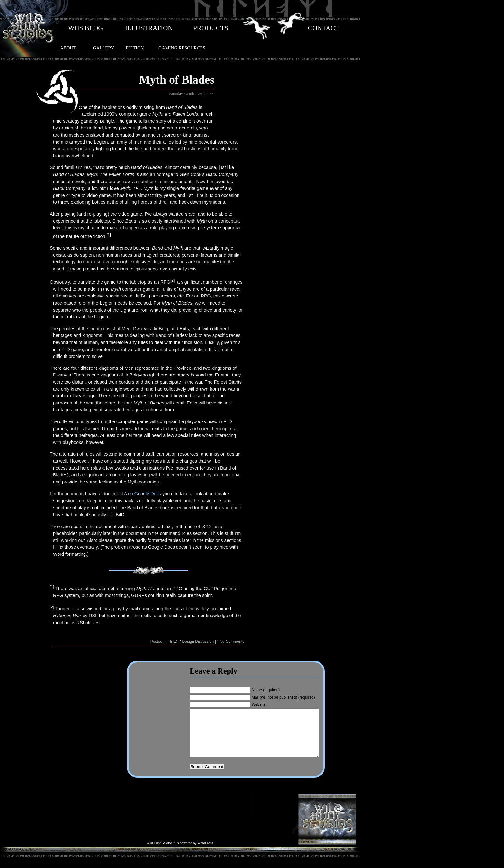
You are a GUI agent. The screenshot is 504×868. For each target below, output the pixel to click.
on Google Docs (144, 494)
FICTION (135, 48)
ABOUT (68, 48)
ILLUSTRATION (149, 28)
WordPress (205, 853)
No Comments (232, 642)
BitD (174, 642)
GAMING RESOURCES (182, 48)
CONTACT (324, 28)
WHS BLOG (85, 28)
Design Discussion (198, 642)
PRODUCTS (211, 28)
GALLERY (104, 48)
